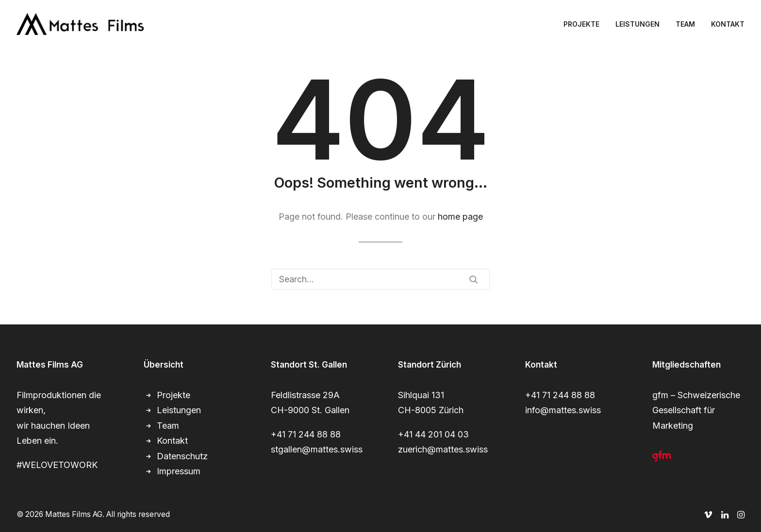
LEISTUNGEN (637, 24)
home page (460, 217)
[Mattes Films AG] (80, 24)
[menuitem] (585, 24)
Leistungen (179, 410)
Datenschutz (182, 456)
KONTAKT (728, 24)
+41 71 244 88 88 (306, 434)
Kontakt (172, 441)
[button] (474, 279)
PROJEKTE (581, 24)
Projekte (174, 395)
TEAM (685, 24)
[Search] (380, 279)
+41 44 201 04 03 (433, 434)
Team (168, 426)
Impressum (179, 471)
